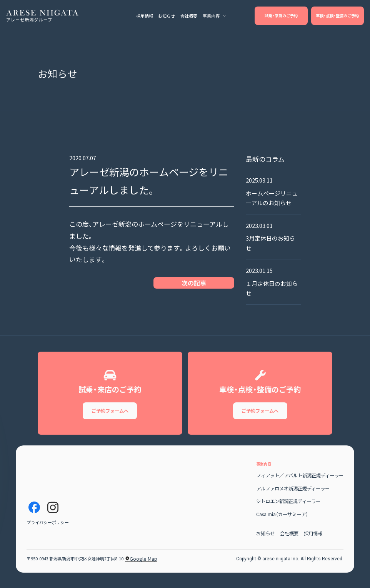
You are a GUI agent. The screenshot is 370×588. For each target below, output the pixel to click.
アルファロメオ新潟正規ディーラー (293, 493)
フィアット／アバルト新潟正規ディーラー (300, 480)
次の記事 (194, 283)
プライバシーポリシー (48, 527)
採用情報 (313, 538)
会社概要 (289, 538)
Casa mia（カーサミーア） (282, 519)
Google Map (141, 564)
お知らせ (265, 538)
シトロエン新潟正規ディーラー (288, 506)
